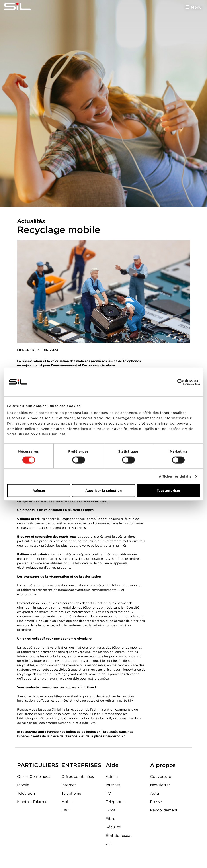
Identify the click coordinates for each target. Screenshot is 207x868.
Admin (112, 776)
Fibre (110, 819)
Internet (69, 785)
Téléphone (115, 802)
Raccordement (164, 810)
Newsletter (160, 785)
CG (109, 844)
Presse (156, 802)
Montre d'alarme (32, 802)
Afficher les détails (175, 476)
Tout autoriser (168, 491)
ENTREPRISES (81, 765)
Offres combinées (78, 776)
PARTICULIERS (38, 765)
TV (108, 793)
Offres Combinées (34, 776)
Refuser (39, 491)
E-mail (111, 810)
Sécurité (113, 827)
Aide (112, 765)
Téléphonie (71, 793)
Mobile (23, 785)
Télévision (26, 793)
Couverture (161, 776)
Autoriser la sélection (103, 491)
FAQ (65, 810)
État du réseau (119, 835)
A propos (163, 765)
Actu (154, 793)
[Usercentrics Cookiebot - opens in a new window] (181, 382)
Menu (196, 7)
